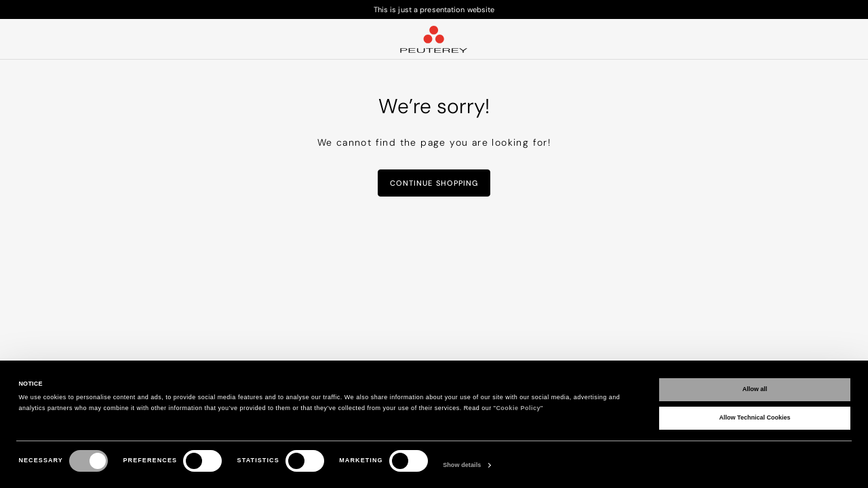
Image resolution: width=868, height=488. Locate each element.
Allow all (755, 389)
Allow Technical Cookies (755, 418)
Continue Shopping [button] (434, 183)
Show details (462, 465)
